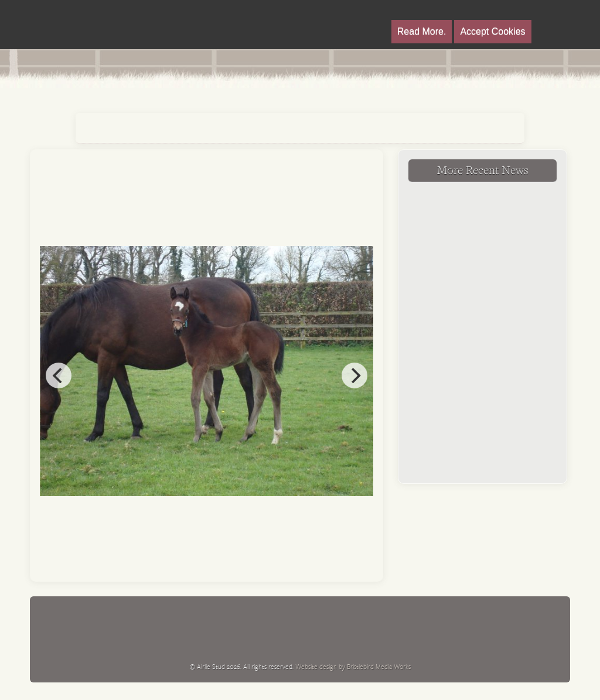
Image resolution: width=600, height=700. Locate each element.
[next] (354, 375)
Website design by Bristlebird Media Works (353, 666)
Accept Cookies (492, 31)
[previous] (59, 375)
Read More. (422, 31)
